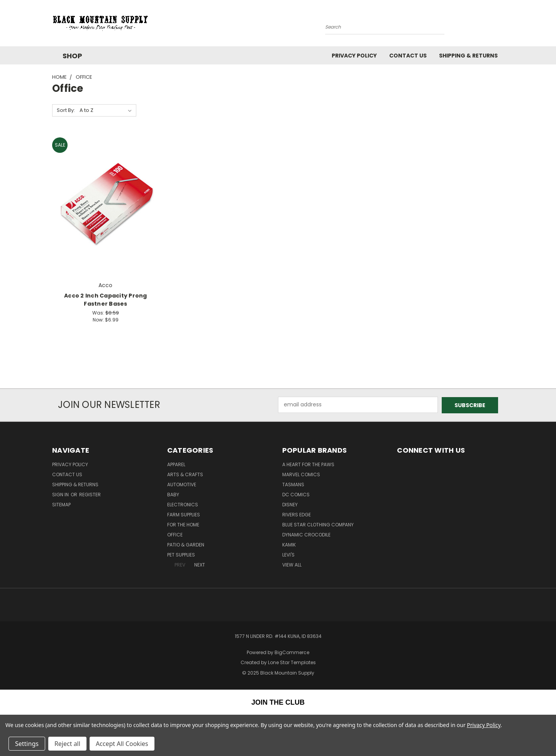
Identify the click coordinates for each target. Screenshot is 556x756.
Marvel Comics (301, 474)
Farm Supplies (184, 514)
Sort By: (66, 110)
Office (175, 534)
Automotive (182, 484)
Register (90, 494)
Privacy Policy (354, 56)
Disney (290, 504)
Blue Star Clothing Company (318, 524)
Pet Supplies (181, 554)
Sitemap (61, 504)
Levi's (288, 554)
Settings (27, 744)
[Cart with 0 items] (502, 25)
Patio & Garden (186, 544)
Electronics (183, 504)
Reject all (67, 744)
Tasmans (293, 484)
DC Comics (296, 494)
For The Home (183, 524)
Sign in (61, 494)
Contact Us (408, 56)
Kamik (289, 544)
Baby (173, 494)
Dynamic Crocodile (306, 534)
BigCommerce (292, 652)
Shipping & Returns (468, 56)
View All (292, 564)
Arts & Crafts (185, 474)
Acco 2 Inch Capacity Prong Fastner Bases (106, 300)
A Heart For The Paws (308, 464)
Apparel (176, 464)
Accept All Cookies (122, 744)
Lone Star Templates (292, 662)
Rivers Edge (297, 514)
